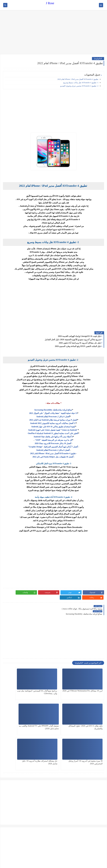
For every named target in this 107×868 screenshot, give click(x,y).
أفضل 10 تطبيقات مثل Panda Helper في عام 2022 (53, 457)
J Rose (50, 3)
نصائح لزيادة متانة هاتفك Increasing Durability (53, 410)
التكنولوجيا (98, 58)
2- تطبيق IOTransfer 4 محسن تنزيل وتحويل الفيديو (79, 86)
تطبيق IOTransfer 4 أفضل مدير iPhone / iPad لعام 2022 (78, 79)
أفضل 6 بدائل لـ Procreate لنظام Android (53, 417)
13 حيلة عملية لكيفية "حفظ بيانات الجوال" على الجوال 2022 (53, 413)
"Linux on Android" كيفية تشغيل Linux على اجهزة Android (53, 430)
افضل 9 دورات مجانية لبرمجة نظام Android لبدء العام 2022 (53, 420)
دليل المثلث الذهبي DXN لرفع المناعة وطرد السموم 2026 (78, 346)
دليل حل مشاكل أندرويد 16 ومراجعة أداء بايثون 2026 (80, 343)
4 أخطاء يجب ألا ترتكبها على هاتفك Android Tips (53, 437)
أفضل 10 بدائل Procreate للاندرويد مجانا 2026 (53, 443)
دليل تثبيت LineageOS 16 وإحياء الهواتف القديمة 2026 (79, 336)
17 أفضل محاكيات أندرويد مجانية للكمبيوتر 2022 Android (53, 423)
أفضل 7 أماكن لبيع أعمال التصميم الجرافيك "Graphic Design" (53, 447)
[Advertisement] (53, 32)
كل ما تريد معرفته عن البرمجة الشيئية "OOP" (53, 440)
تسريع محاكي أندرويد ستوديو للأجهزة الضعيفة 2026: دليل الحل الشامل (73, 340)
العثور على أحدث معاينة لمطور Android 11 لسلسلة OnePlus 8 (53, 433)
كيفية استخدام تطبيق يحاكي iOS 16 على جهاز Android (53, 427)
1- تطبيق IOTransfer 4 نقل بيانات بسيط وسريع (81, 83)
